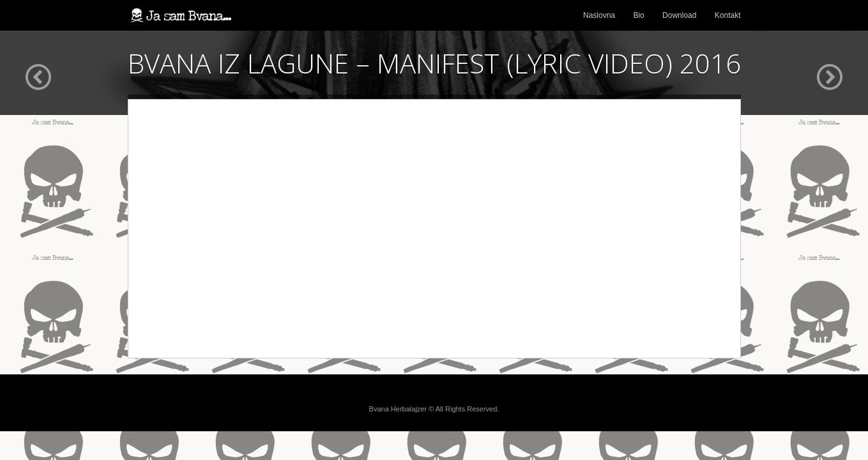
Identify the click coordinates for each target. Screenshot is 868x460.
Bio (638, 15)
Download (679, 15)
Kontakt (728, 15)
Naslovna (599, 15)
